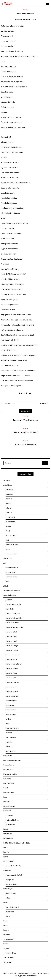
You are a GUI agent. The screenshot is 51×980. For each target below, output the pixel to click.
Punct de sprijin (11, 737)
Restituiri (7, 935)
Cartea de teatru (11, 687)
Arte (5, 563)
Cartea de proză (11, 678)
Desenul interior (11, 714)
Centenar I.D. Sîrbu (12, 820)
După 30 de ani (11, 953)
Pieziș (7, 540)
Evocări (6, 829)
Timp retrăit (8, 962)
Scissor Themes (43, 973)
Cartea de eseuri (11, 641)
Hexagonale (10, 880)
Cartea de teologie (12, 692)
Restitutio (9, 742)
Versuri (8, 916)
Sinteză (6, 944)
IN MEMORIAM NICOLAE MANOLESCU (17, 843)
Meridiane (7, 870)
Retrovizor (9, 746)
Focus (8, 724)
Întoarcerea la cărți (12, 728)
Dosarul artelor (9, 792)
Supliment (7, 948)
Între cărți (9, 733)
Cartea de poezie (11, 673)
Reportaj (6, 930)
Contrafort (9, 494)
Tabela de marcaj (11, 554)
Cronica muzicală (11, 577)
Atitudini (6, 586)
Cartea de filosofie (12, 650)
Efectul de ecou (11, 893)
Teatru (8, 581)
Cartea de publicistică (13, 682)
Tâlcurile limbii (8, 958)
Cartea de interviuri (12, 655)
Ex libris (8, 719)
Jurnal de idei (10, 517)
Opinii (8, 531)
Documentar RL (9, 783)
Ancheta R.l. (8, 558)
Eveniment (7, 811)
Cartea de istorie (11, 659)
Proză (5, 921)
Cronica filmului (11, 572)
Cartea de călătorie (12, 623)
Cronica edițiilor (11, 701)
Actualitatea (8, 485)
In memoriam (8, 838)
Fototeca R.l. (8, 834)
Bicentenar (9, 815)
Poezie (26, 10)
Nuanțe (8, 526)
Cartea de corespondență (14, 627)
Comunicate (8, 756)
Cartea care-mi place (13, 613)
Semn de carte (11, 751)
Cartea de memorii (12, 669)
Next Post (43, 403)
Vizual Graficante (24, 973)
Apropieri (9, 600)
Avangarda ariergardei (13, 604)
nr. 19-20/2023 (31, 20)
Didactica (9, 499)
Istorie (6, 857)
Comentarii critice (10, 595)
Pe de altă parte (11, 535)
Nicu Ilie (14, 973)
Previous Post (10, 403)
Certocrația (9, 490)
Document (7, 779)
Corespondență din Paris (14, 875)
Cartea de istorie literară (14, 664)
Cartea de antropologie (13, 618)
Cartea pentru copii (12, 696)
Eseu (5, 797)
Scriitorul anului (9, 939)
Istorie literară (8, 861)
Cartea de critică (11, 632)
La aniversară (10, 825)
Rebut (8, 898)
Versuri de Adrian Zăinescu (26, 432)
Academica (7, 480)
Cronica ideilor (11, 705)
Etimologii (7, 802)
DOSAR (6, 788)
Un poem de (10, 912)
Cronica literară (11, 710)
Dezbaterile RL (8, 769)
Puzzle (8, 549)
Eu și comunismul (9, 806)
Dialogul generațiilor (10, 774)
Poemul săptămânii (12, 907)
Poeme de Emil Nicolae (25, 445)
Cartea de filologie (12, 646)
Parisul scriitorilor (12, 884)
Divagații (9, 503)
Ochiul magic (8, 889)
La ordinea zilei (11, 522)
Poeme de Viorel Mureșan (25, 420)
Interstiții (9, 513)
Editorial (8, 508)
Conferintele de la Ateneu (12, 760)
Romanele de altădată (13, 866)
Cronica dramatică (12, 568)
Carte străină (10, 609)
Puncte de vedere (12, 545)
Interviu (6, 852)
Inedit (5, 847)
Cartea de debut (11, 636)
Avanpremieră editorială (12, 591)
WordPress (33, 976)
